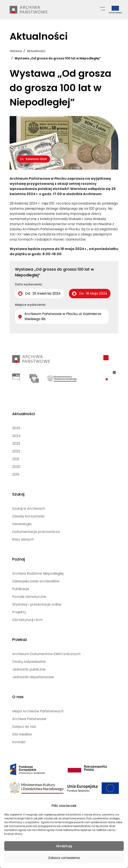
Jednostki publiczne (29, 669)
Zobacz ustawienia (64, 858)
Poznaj (19, 559)
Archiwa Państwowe (29, 719)
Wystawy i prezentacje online (37, 604)
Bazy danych (23, 539)
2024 (16, 436)
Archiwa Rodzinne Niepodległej (38, 573)
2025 (16, 428)
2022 (16, 451)
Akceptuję (64, 846)
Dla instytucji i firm (27, 620)
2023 (16, 444)
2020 (16, 467)
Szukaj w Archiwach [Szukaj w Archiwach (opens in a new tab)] (29, 509)
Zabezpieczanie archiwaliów (36, 581)
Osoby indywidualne (29, 662)
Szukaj (18, 494)
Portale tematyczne (29, 597)
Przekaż (19, 640)
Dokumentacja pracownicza (36, 532)
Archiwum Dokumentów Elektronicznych (46, 654)
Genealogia (22, 524)
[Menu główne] (103, 8)
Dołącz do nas (24, 727)
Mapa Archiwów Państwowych (38, 711)
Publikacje (21, 589)
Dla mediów (22, 734)
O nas (18, 697)
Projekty (19, 612)
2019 (16, 474)
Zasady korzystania (28, 516)
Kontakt (19, 742)
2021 (16, 459)
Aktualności (24, 414)
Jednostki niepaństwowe (33, 677)
